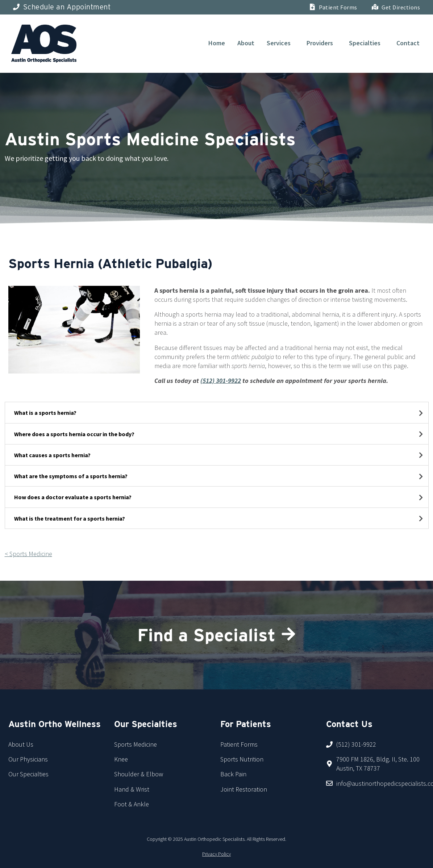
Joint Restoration (244, 789)
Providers (320, 43)
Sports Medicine (136, 744)
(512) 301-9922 (221, 381)
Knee (121, 759)
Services (279, 43)
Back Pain (233, 774)
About (246, 43)
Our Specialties (28, 774)
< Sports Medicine (28, 554)
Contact (408, 43)
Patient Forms (239, 744)
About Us (21, 744)
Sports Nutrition (242, 759)
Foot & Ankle (132, 804)
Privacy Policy (216, 854)
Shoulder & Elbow (139, 774)
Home (217, 43)
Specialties (365, 43)
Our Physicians (28, 759)
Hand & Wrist (132, 789)
